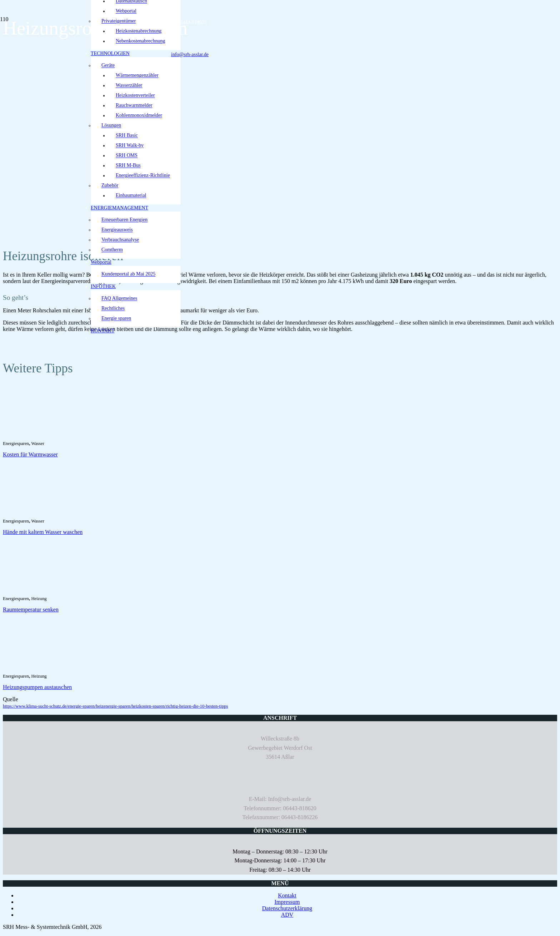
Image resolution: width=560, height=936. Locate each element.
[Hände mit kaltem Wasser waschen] (42, 512)
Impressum (287, 902)
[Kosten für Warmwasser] (42, 435)
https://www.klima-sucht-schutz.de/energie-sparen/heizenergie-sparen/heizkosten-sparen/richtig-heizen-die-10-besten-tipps (116, 706)
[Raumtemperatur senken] (42, 590)
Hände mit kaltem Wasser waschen (43, 532)
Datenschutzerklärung (287, 908)
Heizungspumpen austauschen (37, 687)
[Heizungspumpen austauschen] (42, 667)
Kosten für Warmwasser (30, 454)
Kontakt (287, 895)
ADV (287, 915)
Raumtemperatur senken (31, 610)
